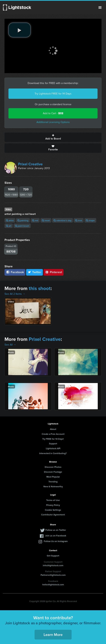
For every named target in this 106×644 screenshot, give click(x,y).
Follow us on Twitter (56, 530)
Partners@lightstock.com (53, 575)
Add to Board (53, 137)
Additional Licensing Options (53, 122)
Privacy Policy (53, 505)
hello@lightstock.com (53, 584)
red (35, 220)
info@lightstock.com (53, 565)
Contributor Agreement (53, 515)
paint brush (22, 226)
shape (90, 220)
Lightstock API (53, 448)
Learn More (53, 635)
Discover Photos (53, 467)
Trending (53, 482)
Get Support (53, 556)
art (9, 226)
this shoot (40, 288)
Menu (100, 7)
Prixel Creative (30, 164)
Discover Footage (53, 472)
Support (53, 443)
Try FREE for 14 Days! (53, 439)
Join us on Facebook (56, 536)
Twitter (35, 272)
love (79, 220)
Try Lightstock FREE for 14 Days (53, 94)
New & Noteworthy (53, 486)
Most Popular (53, 477)
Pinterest (54, 272)
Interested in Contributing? (53, 453)
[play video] (20, 30)
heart (46, 220)
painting (23, 220)
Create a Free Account (53, 434)
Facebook (15, 272)
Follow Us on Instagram (56, 541)
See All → (10, 345)
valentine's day (62, 220)
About (53, 429)
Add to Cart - (53, 113)
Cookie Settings (53, 510)
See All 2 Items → (15, 294)
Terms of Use (53, 500)
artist (10, 220)
